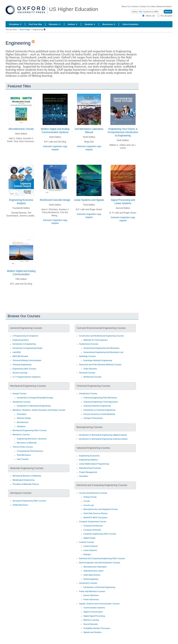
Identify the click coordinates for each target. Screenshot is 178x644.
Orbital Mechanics (20, 505)
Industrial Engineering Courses (93, 448)
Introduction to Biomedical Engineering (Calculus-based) (103, 439)
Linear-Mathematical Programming (94, 464)
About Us (126, 6)
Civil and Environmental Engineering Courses (101, 328)
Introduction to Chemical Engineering (99, 410)
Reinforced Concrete (92, 377)
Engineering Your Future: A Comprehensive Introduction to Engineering (123, 132)
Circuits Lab (89, 505)
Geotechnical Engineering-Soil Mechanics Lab (103, 352)
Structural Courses (87, 373)
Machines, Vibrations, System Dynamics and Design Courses (39, 410)
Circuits (87, 501)
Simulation (84, 476)
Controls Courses (87, 542)
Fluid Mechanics (24, 455)
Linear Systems (90, 550)
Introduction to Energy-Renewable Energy (35, 398)
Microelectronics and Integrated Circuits (101, 509)
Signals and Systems (92, 632)
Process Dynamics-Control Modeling (99, 414)
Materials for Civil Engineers (96, 340)
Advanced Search (164, 6)
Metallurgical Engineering (23, 480)
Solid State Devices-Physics (96, 513)
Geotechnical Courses (89, 344)
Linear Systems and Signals (89, 200)
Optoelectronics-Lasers (93, 571)
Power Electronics (91, 599)
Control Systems (91, 546)
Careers (135, 6)
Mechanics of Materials (27, 443)
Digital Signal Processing (94, 616)
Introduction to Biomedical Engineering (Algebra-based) (103, 435)
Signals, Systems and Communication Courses (99, 604)
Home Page (25, 29)
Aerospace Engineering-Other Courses (29, 501)
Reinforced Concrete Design (55, 200)
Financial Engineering (22, 365)
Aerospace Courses (21, 493)
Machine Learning (91, 620)
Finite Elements (90, 369)
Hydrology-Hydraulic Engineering (98, 360)
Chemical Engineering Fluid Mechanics (100, 398)
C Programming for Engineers (25, 336)
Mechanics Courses (21, 435)
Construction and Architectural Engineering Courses (101, 336)
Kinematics (22, 414)
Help (153, 6)
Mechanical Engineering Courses (28, 386)
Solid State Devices (92, 575)
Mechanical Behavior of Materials (27, 476)
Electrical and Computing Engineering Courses (102, 485)
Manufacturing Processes (90, 468)
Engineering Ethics (21, 340)
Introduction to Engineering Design (27, 348)
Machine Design (24, 418)
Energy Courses (19, 393)
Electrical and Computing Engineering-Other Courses (102, 558)
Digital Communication (93, 612)
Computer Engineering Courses (93, 522)
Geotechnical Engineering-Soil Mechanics (101, 348)
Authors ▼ (73, 24)
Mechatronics (23, 422)
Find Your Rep (35, 24)
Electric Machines (91, 595)
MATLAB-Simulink (20, 356)
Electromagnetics (91, 579)
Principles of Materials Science (26, 484)
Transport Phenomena (93, 418)
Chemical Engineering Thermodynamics (101, 402)
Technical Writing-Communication (27, 360)
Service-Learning (20, 373)
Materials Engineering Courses (27, 468)
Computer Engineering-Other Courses (100, 534)
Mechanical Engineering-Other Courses (30, 430)
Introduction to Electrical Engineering (99, 587)
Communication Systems (94, 608)
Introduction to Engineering (24, 344)
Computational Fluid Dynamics (30, 451)
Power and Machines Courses (92, 591)
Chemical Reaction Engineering (97, 406)
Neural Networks (91, 624)
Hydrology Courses (87, 356)
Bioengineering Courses (89, 427)
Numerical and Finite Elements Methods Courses (100, 365)
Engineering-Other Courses (24, 369)
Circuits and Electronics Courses (93, 493)
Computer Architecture (93, 526)
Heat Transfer (23, 459)
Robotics (87, 554)
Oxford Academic (130, 24)
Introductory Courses (22, 402)
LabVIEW (17, 352)
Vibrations (21, 426)
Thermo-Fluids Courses (23, 447)
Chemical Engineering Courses (93, 386)
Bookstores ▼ (109, 24)
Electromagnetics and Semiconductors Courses (100, 563)
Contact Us (145, 6)
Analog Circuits (90, 497)
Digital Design (89, 538)
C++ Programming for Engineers (27, 377)
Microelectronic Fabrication (95, 567)
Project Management (88, 472)
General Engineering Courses (26, 328)
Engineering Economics (89, 456)
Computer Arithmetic (92, 530)
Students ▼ (90, 24)
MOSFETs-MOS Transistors (95, 518)
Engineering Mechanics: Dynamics (32, 439)
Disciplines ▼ (15, 24)
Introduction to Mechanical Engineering (34, 406)
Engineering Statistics (88, 460)
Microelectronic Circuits (21, 129)
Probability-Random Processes (97, 628)
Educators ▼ (55, 24)
